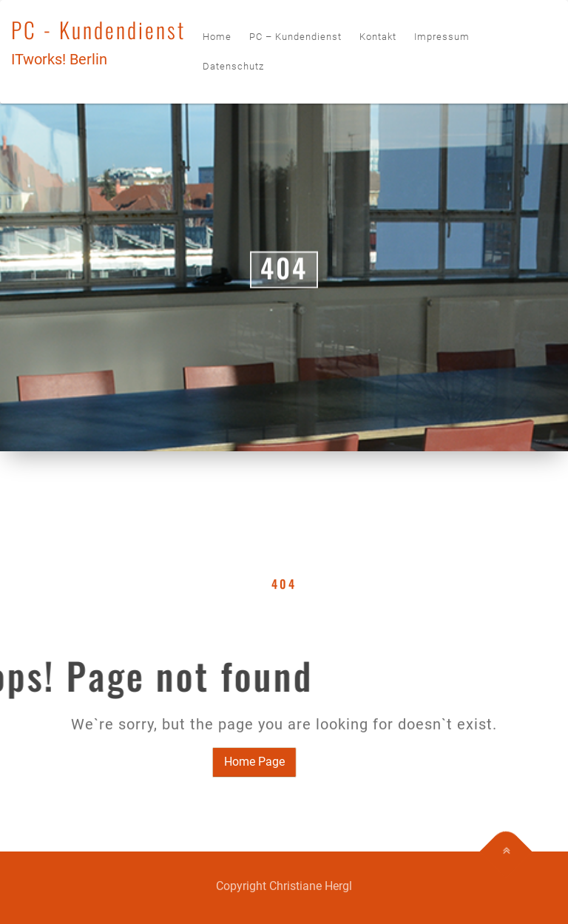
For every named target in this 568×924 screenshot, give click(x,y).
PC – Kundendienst (295, 37)
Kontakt (378, 37)
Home (217, 37)
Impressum (442, 37)
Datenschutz (233, 66)
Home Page (237, 762)
